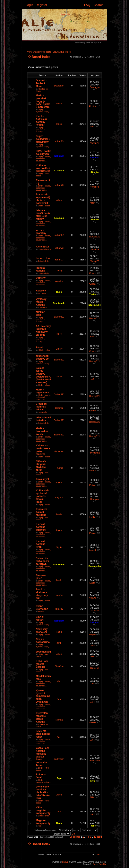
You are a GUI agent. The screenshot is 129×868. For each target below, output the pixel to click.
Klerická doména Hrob (41, 544)
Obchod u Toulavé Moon (42, 83)
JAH (59, 681)
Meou (59, 124)
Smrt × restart (40, 618)
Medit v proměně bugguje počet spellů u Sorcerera (43, 101)
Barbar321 (59, 235)
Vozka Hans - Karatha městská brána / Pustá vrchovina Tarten (43, 757)
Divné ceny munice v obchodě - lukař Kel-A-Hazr (43, 792)
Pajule (59, 482)
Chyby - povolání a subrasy (40, 130)
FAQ (87, 5)
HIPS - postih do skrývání (44, 153)
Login (29, 5)
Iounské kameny (40, 269)
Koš (40, 826)
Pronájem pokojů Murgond (41, 512)
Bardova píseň (41, 577)
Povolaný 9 (42, 479)
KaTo (59, 334)
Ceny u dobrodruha (43, 641)
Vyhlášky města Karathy (41, 302)
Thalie (59, 292)
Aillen (59, 200)
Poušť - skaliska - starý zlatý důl (42, 594)
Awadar (59, 281)
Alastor (59, 104)
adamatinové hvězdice (43, 419)
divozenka (59, 451)
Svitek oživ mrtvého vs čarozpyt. (42, 561)
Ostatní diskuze (44, 249)
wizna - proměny (41, 232)
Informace (42, 293)
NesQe (59, 595)
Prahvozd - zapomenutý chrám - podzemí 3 (43, 199)
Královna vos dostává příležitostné (43, 168)
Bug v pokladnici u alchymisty (43, 139)
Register (41, 5)
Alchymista (42, 247)
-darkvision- (59, 759)
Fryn (59, 778)
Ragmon (59, 497)
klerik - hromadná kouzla (42, 431)
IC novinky (42, 307)
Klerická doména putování (41, 527)
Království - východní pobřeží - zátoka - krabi (42, 496)
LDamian (59, 170)
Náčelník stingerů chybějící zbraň (41, 466)
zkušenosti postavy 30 (42, 357)
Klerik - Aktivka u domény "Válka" (41, 121)
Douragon (59, 86)
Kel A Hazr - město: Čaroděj (43, 664)
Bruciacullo (59, 303)
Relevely (41, 291)
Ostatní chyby (44, 261)
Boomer (59, 408)
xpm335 (59, 609)
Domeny (41, 278)
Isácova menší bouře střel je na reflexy (43, 215)
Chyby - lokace (44, 206)
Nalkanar (59, 156)
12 (95, 837)
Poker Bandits (99, 864)
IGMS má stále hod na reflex (43, 734)
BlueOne (59, 666)
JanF (59, 643)
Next (100, 837)
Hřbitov (41, 612)
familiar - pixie (41, 313)
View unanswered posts (39, 52)
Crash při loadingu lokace (41, 407)
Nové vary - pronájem (42, 631)
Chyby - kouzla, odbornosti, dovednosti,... (43, 159)
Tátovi (39, 348)
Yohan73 (59, 141)
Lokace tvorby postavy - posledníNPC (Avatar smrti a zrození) (44, 375)
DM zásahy (43, 412)
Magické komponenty (43, 822)
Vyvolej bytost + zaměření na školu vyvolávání (43, 696)
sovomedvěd (43, 652)
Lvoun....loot (43, 258)
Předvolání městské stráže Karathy (42, 717)
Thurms (59, 468)
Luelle (59, 514)
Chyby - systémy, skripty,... (44, 111)
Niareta (59, 720)
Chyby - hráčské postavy (43, 363)
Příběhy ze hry (44, 350)
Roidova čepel (41, 776)
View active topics (62, 52)
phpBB (65, 862)
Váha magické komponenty (43, 810)
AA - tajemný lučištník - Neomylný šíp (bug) (43, 330)
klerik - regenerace (42, 391)
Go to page (75, 837)
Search (98, 5)
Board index (41, 57)
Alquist (59, 547)
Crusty (59, 271)
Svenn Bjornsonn (42, 608)
